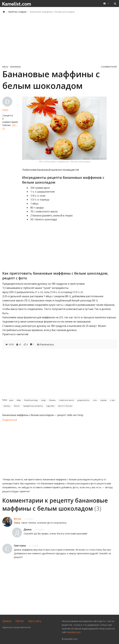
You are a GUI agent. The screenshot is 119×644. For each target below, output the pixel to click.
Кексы (5, 67)
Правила (7, 621)
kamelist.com (74, 632)
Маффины (15, 67)
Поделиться (10, 420)
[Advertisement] (59, 39)
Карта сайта (35, 621)
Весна (17, 519)
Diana (5, 110)
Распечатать (47, 344)
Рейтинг (20, 621)
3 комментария (109, 67)
